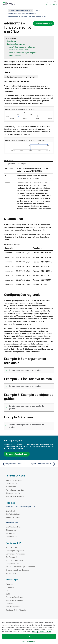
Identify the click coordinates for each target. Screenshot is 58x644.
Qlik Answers (11, 530)
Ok (29, 636)
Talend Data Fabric (13, 517)
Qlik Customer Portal (14, 493)
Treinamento (11, 487)
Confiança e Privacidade (16, 554)
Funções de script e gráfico (17, 16)
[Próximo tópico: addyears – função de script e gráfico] (43, 464)
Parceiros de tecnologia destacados (20, 567)
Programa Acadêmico (14, 597)
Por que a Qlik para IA (14, 560)
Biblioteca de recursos (15, 496)
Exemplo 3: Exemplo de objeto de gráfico (22, 53)
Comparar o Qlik (12, 564)
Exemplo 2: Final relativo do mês (18, 50)
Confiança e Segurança (15, 551)
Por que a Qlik (11, 547)
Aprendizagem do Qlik (15, 490)
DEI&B (8, 594)
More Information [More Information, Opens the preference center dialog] (29, 641)
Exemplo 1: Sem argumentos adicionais (21, 47)
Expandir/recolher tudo (43, 23)
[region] (29, 632)
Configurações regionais (16, 44)
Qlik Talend (10, 511)
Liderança (10, 587)
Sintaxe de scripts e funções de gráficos (22, 13)
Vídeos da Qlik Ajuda (14, 480)
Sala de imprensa (13, 607)
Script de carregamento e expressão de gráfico (26, 407)
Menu (55, 4)
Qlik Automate (11, 537)
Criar (37, 10)
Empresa (9, 584)
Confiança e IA (12, 557)
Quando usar (11, 41)
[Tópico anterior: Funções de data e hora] (15, 464)
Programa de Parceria (15, 600)
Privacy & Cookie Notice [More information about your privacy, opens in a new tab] (42, 632)
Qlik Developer (12, 483)
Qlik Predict (10, 533)
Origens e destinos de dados (18, 570)
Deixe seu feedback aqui (17, 454)
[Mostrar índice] (5, 10)
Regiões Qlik (11, 573)
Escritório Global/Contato (16, 610)
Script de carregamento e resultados (25, 370)
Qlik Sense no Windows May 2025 (20, 10)
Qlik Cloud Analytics (14, 527)
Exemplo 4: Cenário (14, 56)
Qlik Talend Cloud (13, 514)
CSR (7, 591)
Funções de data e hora (38, 16)
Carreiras (9, 604)
